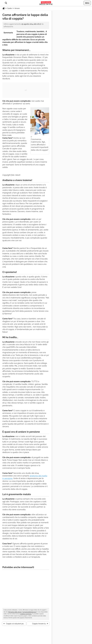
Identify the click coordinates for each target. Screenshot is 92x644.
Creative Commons (26, 614)
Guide (10, 8)
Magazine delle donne (15, 612)
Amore (17, 8)
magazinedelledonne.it (29, 612)
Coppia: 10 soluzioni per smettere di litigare (15, 624)
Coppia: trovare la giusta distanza (39, 624)
